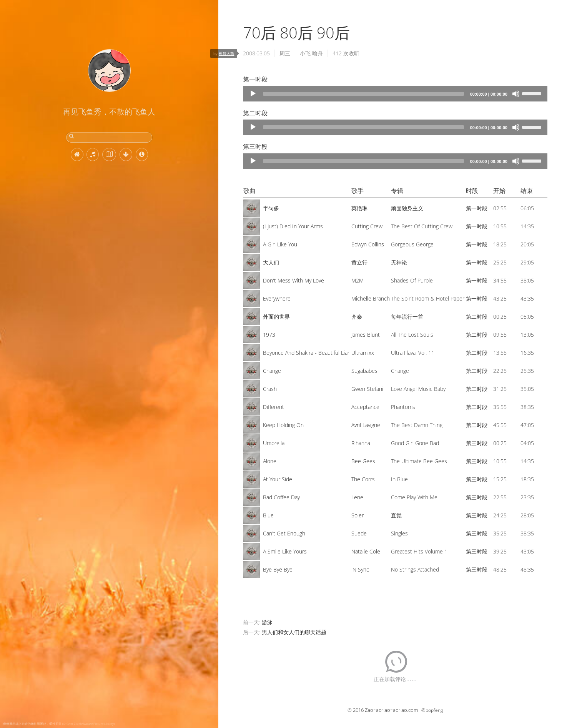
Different (274, 407)
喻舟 (318, 53)
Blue (268, 515)
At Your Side (278, 479)
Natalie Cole (366, 551)
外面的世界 (276, 317)
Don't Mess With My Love (293, 280)
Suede (359, 533)
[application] (395, 94)
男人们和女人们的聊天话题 (294, 632)
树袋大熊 (226, 53)
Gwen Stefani (367, 389)
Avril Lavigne (366, 425)
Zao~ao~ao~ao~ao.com (391, 710)
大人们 (271, 262)
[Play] (253, 94)
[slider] (363, 94)
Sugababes (364, 371)
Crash (270, 389)
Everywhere (277, 298)
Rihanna (361, 443)
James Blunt (366, 335)
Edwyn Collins (368, 244)
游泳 (267, 622)
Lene (357, 497)
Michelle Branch (371, 298)
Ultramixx (363, 353)
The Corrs (363, 479)
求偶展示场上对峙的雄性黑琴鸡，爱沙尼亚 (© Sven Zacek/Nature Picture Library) (59, 724)
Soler (357, 515)
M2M (357, 280)
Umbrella (274, 443)
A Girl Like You (280, 244)
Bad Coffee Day (281, 497)
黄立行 (359, 262)
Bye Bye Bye (278, 569)
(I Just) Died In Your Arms (293, 226)
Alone (270, 461)
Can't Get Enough (284, 533)
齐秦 (357, 317)
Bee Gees (363, 461)
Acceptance (365, 407)
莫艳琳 (359, 208)
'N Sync (360, 569)
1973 (269, 335)
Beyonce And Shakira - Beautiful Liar (306, 353)
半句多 (271, 208)
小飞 (305, 53)
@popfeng (432, 710)
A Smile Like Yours (285, 551)
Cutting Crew (367, 226)
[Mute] (516, 94)
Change (272, 371)
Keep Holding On (283, 425)
